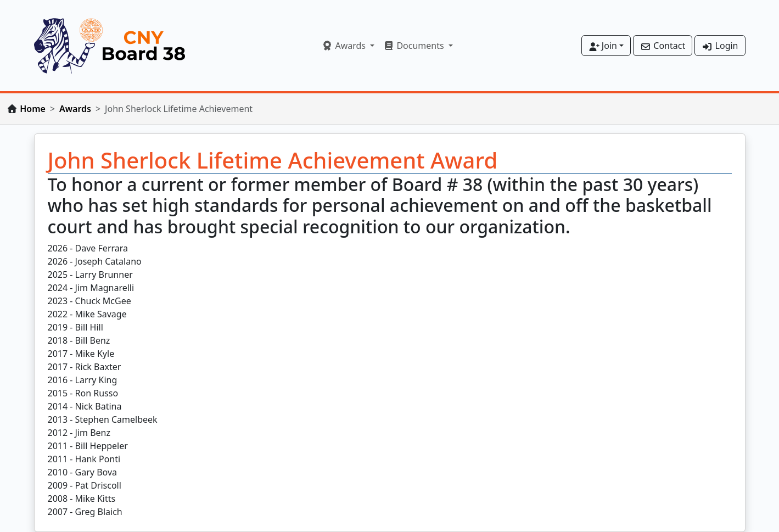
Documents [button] (415, 46)
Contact (663, 46)
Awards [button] (345, 46)
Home (33, 109)
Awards (75, 109)
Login (720, 46)
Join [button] (603, 46)
